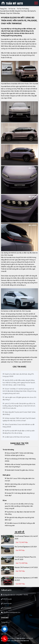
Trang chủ (4, 622)
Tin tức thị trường (23, 9)
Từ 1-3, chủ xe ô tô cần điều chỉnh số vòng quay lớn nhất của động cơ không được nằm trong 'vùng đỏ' (19, 506)
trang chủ (3, 9)
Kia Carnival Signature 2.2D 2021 (26, 547)
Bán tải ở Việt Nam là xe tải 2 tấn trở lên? (18, 490)
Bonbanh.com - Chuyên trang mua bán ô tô (15, 641)
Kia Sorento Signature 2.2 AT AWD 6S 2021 (26, 579)
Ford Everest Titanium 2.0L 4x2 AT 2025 (26, 537)
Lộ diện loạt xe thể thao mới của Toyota (16, 437)
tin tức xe (12, 9)
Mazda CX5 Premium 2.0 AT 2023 (26, 567)
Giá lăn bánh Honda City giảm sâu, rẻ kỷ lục (19, 470)
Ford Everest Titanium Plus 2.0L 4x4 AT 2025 (25, 558)
